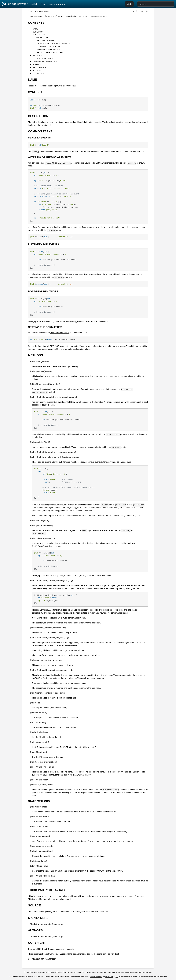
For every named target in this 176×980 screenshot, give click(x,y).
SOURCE (37, 64)
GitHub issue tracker (89, 972)
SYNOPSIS (38, 32)
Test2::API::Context (47, 645)
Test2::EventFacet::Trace (43, 546)
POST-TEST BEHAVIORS (48, 50)
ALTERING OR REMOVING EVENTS (53, 44)
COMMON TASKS (40, 38)
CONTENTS (36, 23)
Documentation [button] (57, 4)
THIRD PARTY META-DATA (45, 61)
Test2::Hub (33, 11)
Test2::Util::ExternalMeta (58, 896)
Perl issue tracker (96, 977)
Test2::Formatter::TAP (60, 333)
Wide (129, 4)
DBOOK (59, 972)
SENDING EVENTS (46, 41)
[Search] (156, 4)
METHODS (37, 55)
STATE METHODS (45, 58)
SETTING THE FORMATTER (50, 53)
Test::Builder (118, 610)
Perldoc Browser (15, 4)
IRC (117, 977)
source (41, 11)
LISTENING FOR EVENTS (49, 47)
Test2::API (65, 747)
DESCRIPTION (39, 35)
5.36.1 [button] (34, 4)
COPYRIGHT (38, 73)
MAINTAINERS (39, 67)
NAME (35, 29)
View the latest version (99, 16)
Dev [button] (43, 4)
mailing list (109, 977)
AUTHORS (37, 70)
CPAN (46, 11)
